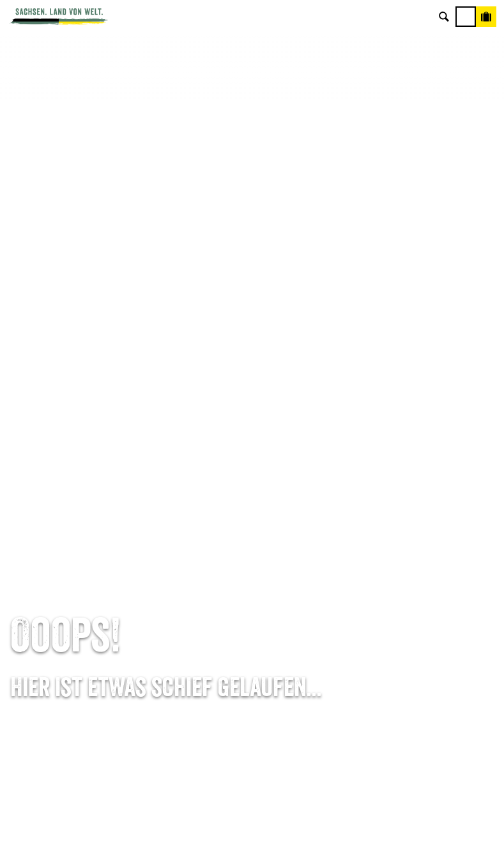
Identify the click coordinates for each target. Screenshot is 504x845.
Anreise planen (252, 534)
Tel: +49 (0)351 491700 (84, 534)
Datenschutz (420, 594)
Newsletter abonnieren (252, 554)
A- (228, 822)
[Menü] (466, 17)
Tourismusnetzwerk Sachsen (420, 614)
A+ (265, 822)
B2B (252, 594)
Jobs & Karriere (420, 554)
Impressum (420, 574)
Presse (252, 574)
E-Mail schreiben (84, 554)
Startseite (28, 478)
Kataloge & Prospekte (252, 614)
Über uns (420, 534)
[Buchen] (486, 17)
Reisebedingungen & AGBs (420, 635)
